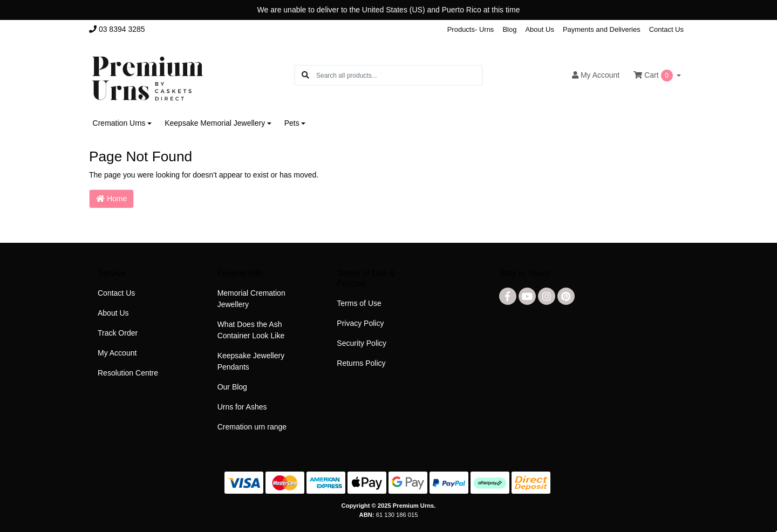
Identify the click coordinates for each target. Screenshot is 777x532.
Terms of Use (359, 303)
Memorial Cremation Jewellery (251, 299)
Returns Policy (361, 363)
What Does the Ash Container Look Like (251, 330)
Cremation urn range (252, 427)
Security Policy (362, 343)
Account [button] (596, 75)
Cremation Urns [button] (119, 123)
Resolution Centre (128, 373)
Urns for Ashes (242, 407)
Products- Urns (471, 29)
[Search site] (305, 75)
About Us (539, 29)
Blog (509, 29)
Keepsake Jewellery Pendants (251, 361)
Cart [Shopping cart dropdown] (654, 76)
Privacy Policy (360, 323)
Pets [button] (292, 123)
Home (111, 199)
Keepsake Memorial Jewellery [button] (215, 123)
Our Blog (232, 387)
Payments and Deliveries (602, 29)
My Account (117, 353)
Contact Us (666, 29)
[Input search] (399, 75)
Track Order (118, 333)
